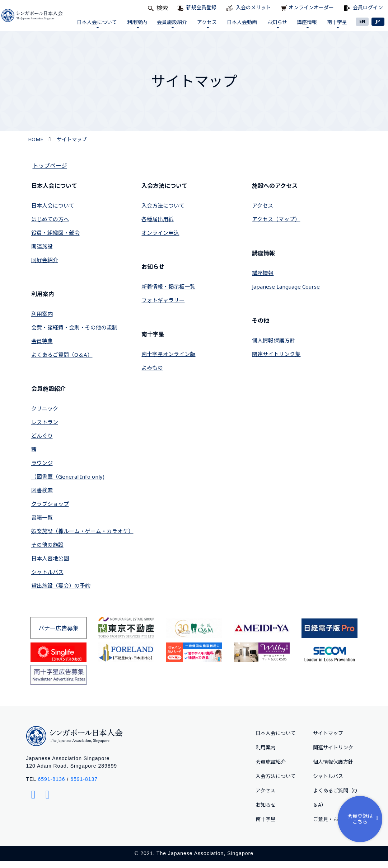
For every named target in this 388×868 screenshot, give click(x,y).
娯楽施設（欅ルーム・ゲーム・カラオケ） (82, 538)
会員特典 (42, 348)
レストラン (45, 429)
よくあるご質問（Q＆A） (62, 362)
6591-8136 (52, 786)
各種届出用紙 (158, 226)
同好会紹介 (45, 267)
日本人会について (94, 27)
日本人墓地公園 (50, 565)
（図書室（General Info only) (68, 484)
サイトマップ (72, 146)
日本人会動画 (239, 26)
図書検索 (42, 497)
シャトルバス (47, 579)
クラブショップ (50, 511)
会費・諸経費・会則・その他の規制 (74, 335)
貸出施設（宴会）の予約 (61, 593)
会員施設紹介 (169, 27)
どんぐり (42, 443)
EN (362, 21)
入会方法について (163, 213)
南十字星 (335, 27)
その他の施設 (47, 552)
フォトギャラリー (163, 307)
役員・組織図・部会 (55, 240)
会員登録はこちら (364, 819)
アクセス (204, 27)
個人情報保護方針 (274, 347)
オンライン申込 (160, 240)
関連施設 (42, 253)
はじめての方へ (50, 226)
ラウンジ (42, 470)
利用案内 (134, 27)
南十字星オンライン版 (168, 361)
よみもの (152, 375)
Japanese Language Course (286, 294)
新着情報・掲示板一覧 (168, 294)
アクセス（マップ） (276, 226)
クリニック (45, 416)
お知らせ (274, 27)
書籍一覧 (42, 525)
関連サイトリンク (333, 755)
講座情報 (304, 27)
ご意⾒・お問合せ (333, 826)
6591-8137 (84, 786)
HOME (36, 146)
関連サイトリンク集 (276, 361)
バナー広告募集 (59, 635)
